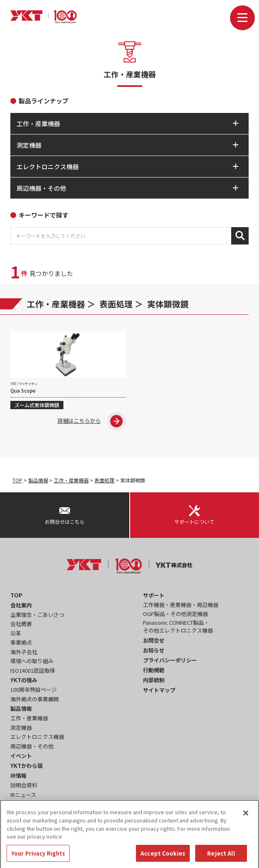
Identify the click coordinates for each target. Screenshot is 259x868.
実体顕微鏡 (168, 304)
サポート (154, 595)
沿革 (16, 633)
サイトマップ (159, 690)
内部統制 (154, 680)
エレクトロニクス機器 (37, 737)
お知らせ (154, 650)
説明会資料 (24, 785)
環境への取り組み (32, 661)
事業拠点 (21, 642)
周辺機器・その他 (32, 746)
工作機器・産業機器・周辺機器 (181, 605)
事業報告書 (24, 804)
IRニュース (23, 795)
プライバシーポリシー (170, 660)
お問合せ (154, 640)
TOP (17, 480)
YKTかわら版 (27, 766)
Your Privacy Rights (38, 858)
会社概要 (21, 624)
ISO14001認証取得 (33, 670)
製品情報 (38, 480)
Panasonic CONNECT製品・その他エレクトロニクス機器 (178, 627)
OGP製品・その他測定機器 (175, 614)
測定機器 (21, 728)
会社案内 (21, 605)
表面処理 (116, 304)
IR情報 (18, 776)
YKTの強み (24, 680)
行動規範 (154, 670)
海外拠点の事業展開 (35, 699)
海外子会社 (24, 652)
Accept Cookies (163, 858)
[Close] (246, 818)
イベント (21, 756)
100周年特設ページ (34, 689)
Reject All (221, 858)
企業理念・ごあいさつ (37, 615)
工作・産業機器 (56, 304)
